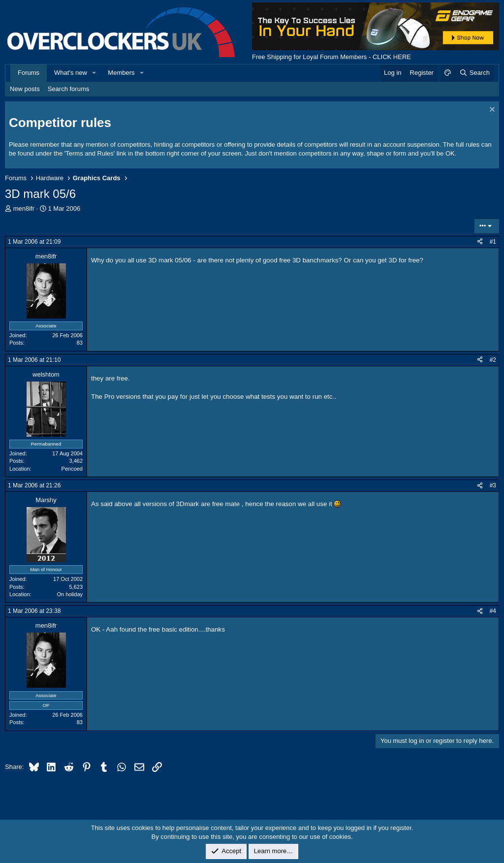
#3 (493, 485)
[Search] (474, 73)
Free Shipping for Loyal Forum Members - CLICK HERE (331, 57)
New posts (25, 89)
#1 (493, 242)
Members (121, 73)
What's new (71, 73)
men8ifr (24, 208)
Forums (29, 73)
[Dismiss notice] (491, 111)
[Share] (480, 242)
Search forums (69, 89)
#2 (493, 360)
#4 (493, 611)
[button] (94, 73)
